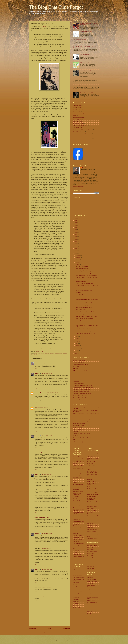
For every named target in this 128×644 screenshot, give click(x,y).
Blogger (70, 641)
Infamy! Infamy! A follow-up (82, 295)
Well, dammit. (79, 292)
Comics (36, 353)
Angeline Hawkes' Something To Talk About (93, 456)
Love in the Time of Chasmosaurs (77, 494)
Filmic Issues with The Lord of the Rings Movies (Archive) (86, 419)
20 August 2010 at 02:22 (53, 393)
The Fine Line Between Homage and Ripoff (85, 312)
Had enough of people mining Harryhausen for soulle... (87, 331)
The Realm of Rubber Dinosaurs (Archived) (92, 611)
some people (62, 277)
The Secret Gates (77, 552)
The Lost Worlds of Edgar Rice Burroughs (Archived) (79, 544)
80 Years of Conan (77, 106)
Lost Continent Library (78, 491)
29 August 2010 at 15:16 (46, 596)
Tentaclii (75, 530)
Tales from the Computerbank (76, 525)
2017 (76, 237)
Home (50, 629)
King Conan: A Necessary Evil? (82, 269)
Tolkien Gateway (77, 440)
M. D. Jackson (38, 363)
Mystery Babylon (77, 593)
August (77, 264)
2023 (76, 223)
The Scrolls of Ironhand (92, 528)
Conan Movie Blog (77, 112)
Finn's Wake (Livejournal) (93, 494)
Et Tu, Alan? (43, 27)
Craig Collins (76, 573)
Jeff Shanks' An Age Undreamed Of (92, 499)
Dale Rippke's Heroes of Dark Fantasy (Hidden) (92, 472)
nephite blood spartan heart (41, 393)
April (77, 343)
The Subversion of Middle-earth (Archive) (82, 438)
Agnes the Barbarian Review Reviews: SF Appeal (86, 316)
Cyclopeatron (90, 583)
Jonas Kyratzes (90, 595)
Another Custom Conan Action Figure (84, 329)
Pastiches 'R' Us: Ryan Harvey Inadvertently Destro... (87, 314)
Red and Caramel (91, 601)
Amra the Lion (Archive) (93, 453)
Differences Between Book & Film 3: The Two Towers (85, 417)
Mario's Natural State (92, 510)
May (77, 341)
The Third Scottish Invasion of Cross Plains (82, 140)
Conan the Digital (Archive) (79, 363)
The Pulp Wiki (76, 550)
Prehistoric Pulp (76, 505)
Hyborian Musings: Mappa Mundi (87, 31)
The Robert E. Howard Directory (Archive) (82, 394)
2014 (76, 244)
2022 (76, 225)
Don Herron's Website (92, 481)
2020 (76, 230)
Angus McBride (76, 569)
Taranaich (37, 373)
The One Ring (76, 436)
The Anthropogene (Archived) (77, 533)
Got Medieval (76, 480)
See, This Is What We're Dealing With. (84, 290)
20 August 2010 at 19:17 (47, 474)
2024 (76, 220)
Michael (36, 517)
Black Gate (75, 463)
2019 (76, 232)
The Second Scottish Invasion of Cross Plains (83, 138)
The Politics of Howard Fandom (80, 40)
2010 (76, 253)
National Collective (91, 556)
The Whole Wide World (78, 400)
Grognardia (75, 483)
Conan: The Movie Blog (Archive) (80, 365)
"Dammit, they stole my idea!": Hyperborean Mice (86, 271)
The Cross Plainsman (77, 379)
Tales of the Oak (91, 566)
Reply (36, 369)
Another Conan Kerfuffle (81, 281)
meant (38, 166)
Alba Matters (90, 547)
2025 (76, 218)
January (78, 350)
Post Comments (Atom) (40, 632)
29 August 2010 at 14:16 (47, 569)
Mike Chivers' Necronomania (90, 513)
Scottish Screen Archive (92, 564)
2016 (76, 239)
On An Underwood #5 (92, 518)
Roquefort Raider (91, 520)
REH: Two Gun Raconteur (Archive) (81, 371)
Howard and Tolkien (77, 121)
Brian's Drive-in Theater (92, 581)
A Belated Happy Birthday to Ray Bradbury (85, 283)
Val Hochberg (76, 603)
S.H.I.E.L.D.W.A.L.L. (78, 128)
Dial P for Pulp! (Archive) (78, 469)
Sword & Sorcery (77, 519)
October (78, 260)
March (77, 346)
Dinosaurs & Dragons (78, 473)
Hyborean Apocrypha (92, 496)
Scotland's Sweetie (91, 562)
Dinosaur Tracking (77, 471)
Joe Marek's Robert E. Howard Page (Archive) (92, 506)
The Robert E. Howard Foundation (80, 396)
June (77, 339)
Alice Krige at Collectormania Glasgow (84, 307)
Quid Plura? (76, 507)
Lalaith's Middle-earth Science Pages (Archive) (83, 421)
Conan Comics (41, 353)
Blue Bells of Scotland (92, 552)
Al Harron (75, 147)
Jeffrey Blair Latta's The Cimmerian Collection (92, 502)
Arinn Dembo (90, 577)
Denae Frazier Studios (78, 575)
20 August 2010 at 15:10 (43, 408)
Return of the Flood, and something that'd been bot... (87, 273)
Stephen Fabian (76, 601)
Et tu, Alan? (78, 297)
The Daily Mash (91, 568)
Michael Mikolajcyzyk (78, 591)
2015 (76, 241)
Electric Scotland (91, 554)
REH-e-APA (76, 369)
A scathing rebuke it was (36, 348)
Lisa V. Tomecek (91, 508)
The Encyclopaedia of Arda (79, 429)
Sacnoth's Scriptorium (78, 427)
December (78, 255)
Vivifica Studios (76, 608)
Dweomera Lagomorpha (78, 475)
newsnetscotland (91, 558)
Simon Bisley (76, 599)
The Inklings (76, 432)
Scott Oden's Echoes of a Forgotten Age (92, 523)
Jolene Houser (76, 587)
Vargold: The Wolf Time (92, 538)
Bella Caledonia (91, 550)
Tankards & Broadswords (78, 528)
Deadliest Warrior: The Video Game (83, 323)
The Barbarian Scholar (92, 525)
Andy (36, 408)
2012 (76, 248)
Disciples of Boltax (91, 589)
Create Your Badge (77, 161)
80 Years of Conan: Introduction (86, 71)
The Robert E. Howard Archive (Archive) (82, 389)
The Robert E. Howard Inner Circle (80, 398)
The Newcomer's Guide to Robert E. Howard (82, 134)
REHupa (75, 373)
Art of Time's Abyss (77, 110)
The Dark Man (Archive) (78, 383)
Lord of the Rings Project (78, 425)
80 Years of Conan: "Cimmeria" (86, 63)
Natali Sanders (76, 595)
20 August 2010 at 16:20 (44, 452)
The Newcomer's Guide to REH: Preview (82, 79)
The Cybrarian (76, 381)
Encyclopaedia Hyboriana (78, 117)
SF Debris (89, 606)
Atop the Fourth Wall (92, 579)
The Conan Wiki (76, 377)
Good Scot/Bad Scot (77, 119)
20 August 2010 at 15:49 (47, 436)
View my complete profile (78, 187)
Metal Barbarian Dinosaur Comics (80, 126)
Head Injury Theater (92, 593)
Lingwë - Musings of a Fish (79, 423)
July (77, 336)
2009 (76, 353)
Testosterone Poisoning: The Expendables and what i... (87, 275)
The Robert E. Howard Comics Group (81, 392)
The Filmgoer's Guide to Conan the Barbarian (83, 130)
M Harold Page (76, 497)
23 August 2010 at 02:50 (47, 534)
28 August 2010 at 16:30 (46, 548)
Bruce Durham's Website (92, 462)
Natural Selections (77, 499)
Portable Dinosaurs (77, 503)
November (78, 257)
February (78, 348)
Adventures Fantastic (77, 457)
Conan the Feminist (49, 353)
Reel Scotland (90, 560)
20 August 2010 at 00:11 (47, 363)
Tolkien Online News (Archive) (80, 442)
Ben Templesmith (77, 571)
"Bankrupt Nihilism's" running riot (80, 86)
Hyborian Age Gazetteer (78, 124)
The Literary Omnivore (92, 608)
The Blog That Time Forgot (56, 7)
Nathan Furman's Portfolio (93, 516)
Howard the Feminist (58, 353)
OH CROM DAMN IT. (85, 55)
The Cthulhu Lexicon (77, 535)
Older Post (67, 629)
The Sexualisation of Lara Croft (86, 93)
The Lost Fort (76, 542)
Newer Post (32, 629)
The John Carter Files (78, 539)
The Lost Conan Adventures (79, 132)
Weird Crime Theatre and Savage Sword (84, 288)
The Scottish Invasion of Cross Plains (81, 136)
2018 (76, 234)
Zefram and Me (76, 560)
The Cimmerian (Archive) (78, 375)
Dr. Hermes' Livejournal (92, 487)
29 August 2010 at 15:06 (46, 587)
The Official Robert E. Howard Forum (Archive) (83, 387)
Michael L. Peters (77, 589)
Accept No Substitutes (78, 108)
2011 (76, 251)
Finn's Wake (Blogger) (92, 492)
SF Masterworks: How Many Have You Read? (85, 333)
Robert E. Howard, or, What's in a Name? (84, 319)
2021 (76, 227)
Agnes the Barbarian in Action (82, 321)
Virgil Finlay (76, 605)
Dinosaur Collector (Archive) (91, 586)
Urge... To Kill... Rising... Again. (82, 305)
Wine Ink (89, 613)
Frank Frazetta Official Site (79, 577)
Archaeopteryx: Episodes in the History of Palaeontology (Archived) (79, 460)
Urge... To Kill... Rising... (81, 310)
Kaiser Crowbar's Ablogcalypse (77, 489)
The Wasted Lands (77, 555)
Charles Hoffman (91, 464)
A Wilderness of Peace (92, 545)
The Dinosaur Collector (78, 537)
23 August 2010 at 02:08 (44, 517)
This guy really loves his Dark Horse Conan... (85, 303)
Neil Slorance (76, 597)
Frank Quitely (76, 583)
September (78, 262)
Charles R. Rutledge (92, 466)
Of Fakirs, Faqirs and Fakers (82, 266)
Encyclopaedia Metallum (93, 591)
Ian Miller (75, 585)
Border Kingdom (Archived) (79, 360)
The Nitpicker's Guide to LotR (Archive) (82, 434)
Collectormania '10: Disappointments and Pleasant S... (87, 286)
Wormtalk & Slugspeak (78, 444)
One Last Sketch (76, 501)
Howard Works (76, 367)
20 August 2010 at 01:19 (47, 373)
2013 (76, 246)
